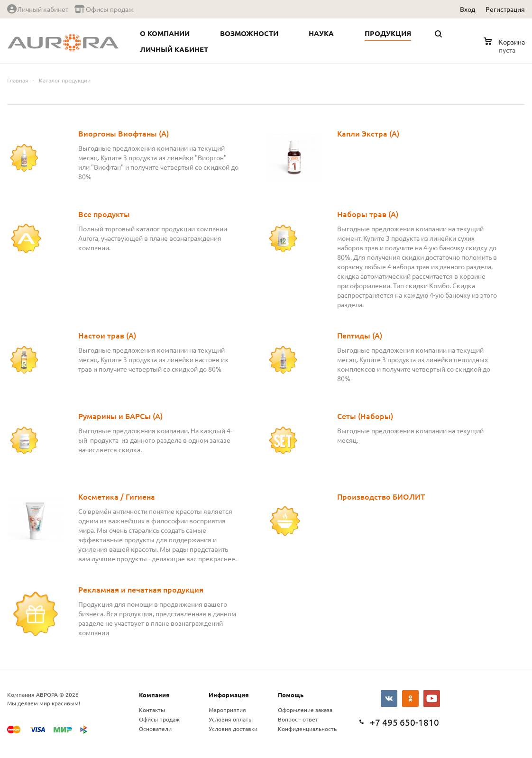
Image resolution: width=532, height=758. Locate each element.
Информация (229, 695)
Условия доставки (233, 729)
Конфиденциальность (307, 729)
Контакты (152, 710)
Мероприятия (227, 710)
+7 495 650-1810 (404, 722)
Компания (154, 695)
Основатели (155, 729)
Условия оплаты (231, 719)
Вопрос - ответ (298, 719)
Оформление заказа (305, 710)
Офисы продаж (159, 719)
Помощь (291, 695)
